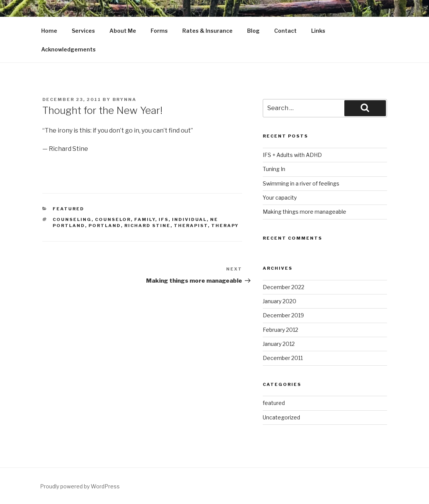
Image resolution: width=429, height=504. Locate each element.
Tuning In (274, 169)
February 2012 (280, 330)
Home (49, 31)
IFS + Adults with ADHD (292, 155)
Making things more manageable (304, 212)
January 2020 (280, 301)
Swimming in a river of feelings (301, 183)
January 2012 (279, 344)
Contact (285, 31)
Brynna (125, 99)
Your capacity (280, 198)
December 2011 (283, 358)
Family (145, 219)
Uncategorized (281, 417)
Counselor (113, 219)
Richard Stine (147, 226)
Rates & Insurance (207, 31)
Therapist (191, 226)
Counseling (72, 219)
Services (83, 31)
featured (68, 209)
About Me (123, 31)
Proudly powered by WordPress (80, 486)
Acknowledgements (68, 49)
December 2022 (284, 287)
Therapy (225, 226)
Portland (105, 226)
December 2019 (283, 315)
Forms (159, 31)
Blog (253, 31)
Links (318, 31)
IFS (164, 219)
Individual (189, 219)
